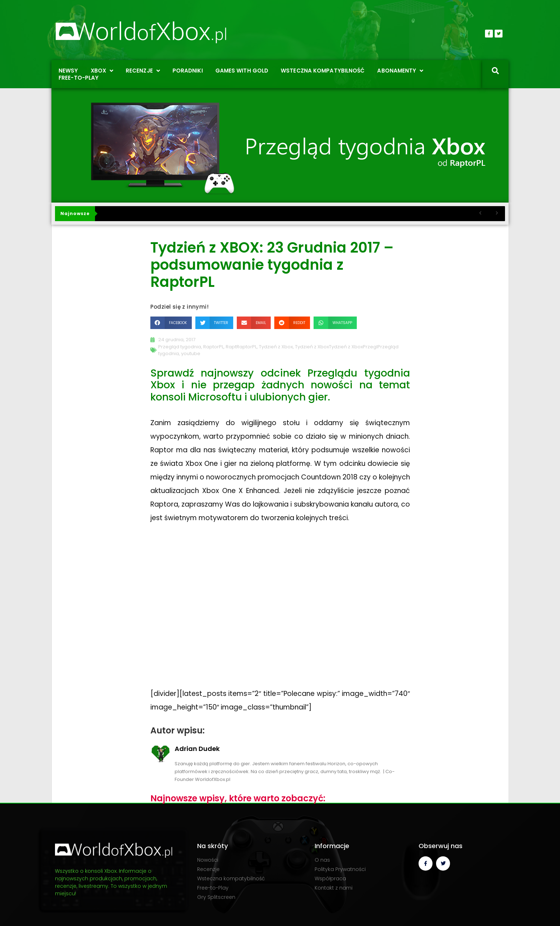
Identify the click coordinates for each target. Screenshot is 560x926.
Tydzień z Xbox (276, 347)
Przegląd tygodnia (180, 347)
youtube (191, 354)
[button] (171, 323)
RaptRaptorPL (241, 347)
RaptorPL (213, 347)
